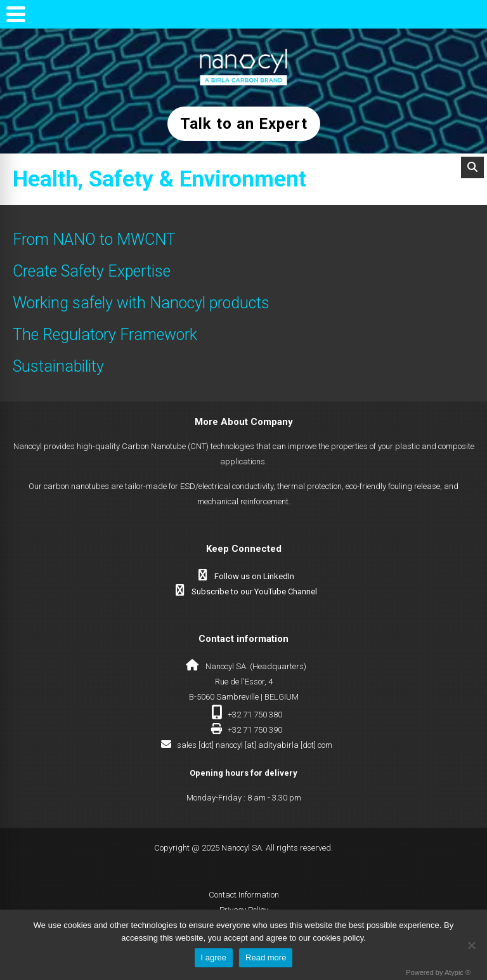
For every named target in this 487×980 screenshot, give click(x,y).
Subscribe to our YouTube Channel (254, 591)
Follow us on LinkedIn (254, 576)
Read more (266, 957)
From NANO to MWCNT (94, 239)
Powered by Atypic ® (438, 972)
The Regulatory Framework (105, 335)
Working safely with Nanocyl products (141, 303)
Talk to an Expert (244, 124)
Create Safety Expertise (92, 271)
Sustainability (58, 366)
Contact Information (244, 895)
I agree (214, 957)
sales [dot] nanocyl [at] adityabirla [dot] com (255, 745)
